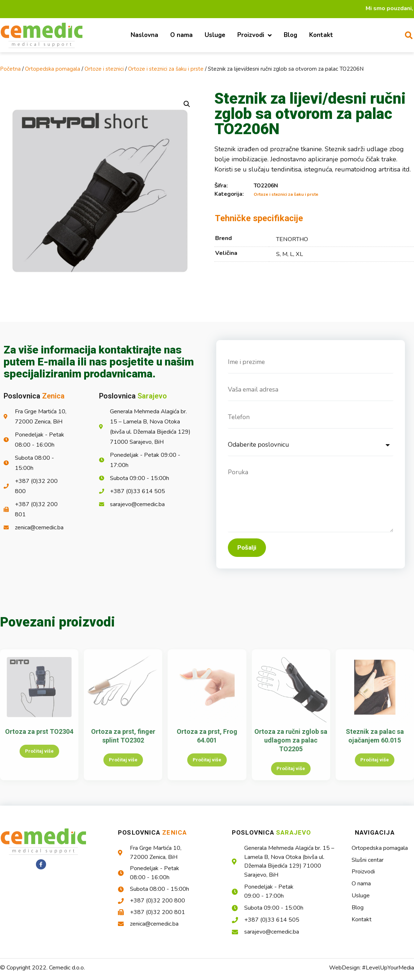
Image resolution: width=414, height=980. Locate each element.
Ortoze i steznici (104, 69)
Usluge (215, 35)
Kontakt (321, 35)
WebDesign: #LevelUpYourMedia (372, 973)
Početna (10, 69)
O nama (181, 35)
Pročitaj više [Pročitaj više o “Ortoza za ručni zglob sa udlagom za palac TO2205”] (291, 774)
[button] (187, 104)
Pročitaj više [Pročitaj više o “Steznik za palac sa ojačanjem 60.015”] (375, 766)
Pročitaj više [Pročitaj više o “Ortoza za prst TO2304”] (39, 757)
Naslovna (144, 35)
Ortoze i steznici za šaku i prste (166, 69)
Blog (290, 35)
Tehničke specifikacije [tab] (259, 218)
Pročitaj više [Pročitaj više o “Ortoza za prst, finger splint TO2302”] (123, 766)
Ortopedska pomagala (53, 69)
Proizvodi (255, 35)
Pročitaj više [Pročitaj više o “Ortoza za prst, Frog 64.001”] (207, 766)
